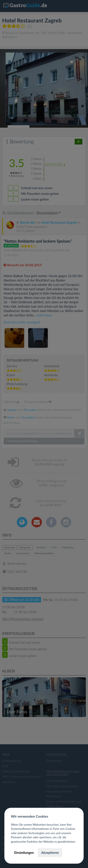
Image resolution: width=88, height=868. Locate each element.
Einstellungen (24, 853)
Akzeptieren (50, 853)
